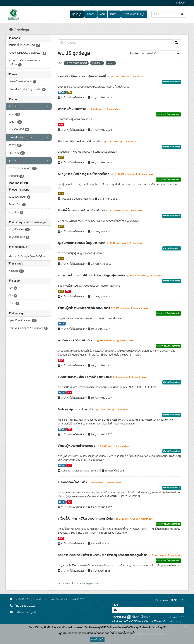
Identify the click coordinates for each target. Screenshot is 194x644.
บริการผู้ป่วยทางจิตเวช (172, 82)
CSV (69, 92)
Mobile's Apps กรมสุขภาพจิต (77, 409)
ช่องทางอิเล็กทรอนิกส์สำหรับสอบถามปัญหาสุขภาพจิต (92, 275)
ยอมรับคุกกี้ (97, 640)
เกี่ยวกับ (114, 14)
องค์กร (91, 14)
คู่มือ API (94, 584)
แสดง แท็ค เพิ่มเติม (18, 183)
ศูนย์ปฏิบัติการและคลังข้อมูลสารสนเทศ (82, 243)
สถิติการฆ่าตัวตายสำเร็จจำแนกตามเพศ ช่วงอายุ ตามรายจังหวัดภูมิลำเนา (103, 555)
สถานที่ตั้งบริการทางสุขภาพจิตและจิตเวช (83, 210)
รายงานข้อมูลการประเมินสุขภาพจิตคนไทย (84, 76)
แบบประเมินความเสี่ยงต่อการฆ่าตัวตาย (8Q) (85, 377)
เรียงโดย (134, 54)
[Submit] (182, 14)
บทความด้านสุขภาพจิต (72, 109)
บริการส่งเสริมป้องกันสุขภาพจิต (168, 114)
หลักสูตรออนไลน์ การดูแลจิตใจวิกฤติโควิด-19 (86, 174)
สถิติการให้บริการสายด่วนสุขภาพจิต (81, 141)
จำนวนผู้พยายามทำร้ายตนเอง (77, 446)
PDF (61, 125)
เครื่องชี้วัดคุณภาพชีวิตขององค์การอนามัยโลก (87, 519)
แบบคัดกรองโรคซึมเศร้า (73, 482)
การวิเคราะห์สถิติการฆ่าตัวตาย (77, 340)
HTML (62, 92)
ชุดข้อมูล (77, 14)
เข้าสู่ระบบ (180, 3)
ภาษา (115, 605)
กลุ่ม (102, 14)
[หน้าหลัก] (11, 30)
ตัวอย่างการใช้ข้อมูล (134, 14)
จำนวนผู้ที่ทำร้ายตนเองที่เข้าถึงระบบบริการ (84, 308)
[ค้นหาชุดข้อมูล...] (169, 14)
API (84, 584)
